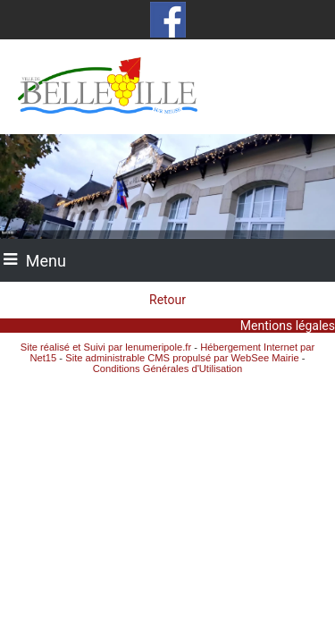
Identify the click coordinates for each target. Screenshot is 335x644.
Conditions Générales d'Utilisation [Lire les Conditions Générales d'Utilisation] (168, 369)
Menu (46, 261)
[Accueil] (167, 87)
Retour (167, 300)
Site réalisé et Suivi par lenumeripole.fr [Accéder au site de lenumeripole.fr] (106, 347)
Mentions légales (288, 326)
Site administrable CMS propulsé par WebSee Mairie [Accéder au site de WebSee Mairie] (182, 358)
